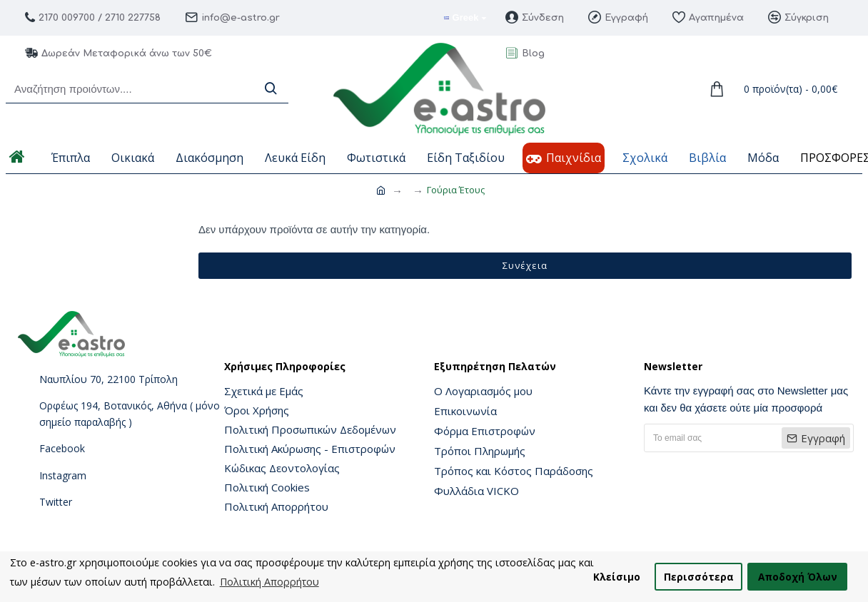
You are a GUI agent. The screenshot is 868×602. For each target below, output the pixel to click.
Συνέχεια (525, 265)
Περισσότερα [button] (699, 577)
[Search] (271, 89)
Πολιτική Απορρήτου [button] (269, 582)
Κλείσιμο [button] (617, 577)
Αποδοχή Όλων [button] (798, 577)
